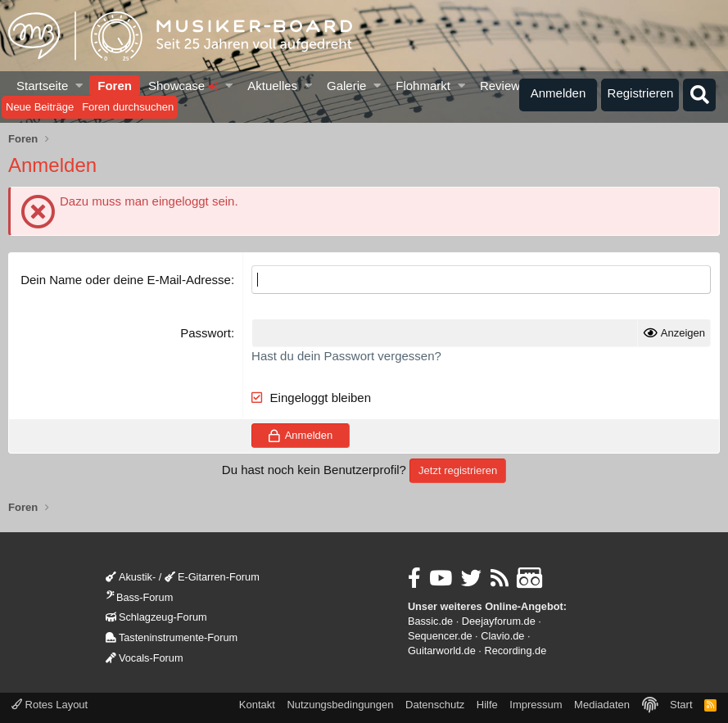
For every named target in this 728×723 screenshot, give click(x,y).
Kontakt (257, 705)
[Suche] (699, 95)
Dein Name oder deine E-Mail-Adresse (126, 280)
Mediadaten (602, 705)
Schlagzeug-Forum (156, 617)
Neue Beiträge (40, 107)
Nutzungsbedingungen (340, 705)
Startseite (42, 86)
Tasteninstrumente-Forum (172, 637)
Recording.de (515, 651)
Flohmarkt (423, 86)
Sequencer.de (440, 636)
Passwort (206, 333)
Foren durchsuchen (128, 107)
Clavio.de (502, 636)
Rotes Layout (50, 705)
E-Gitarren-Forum (212, 577)
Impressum (536, 705)
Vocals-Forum (145, 658)
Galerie (346, 86)
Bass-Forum (139, 597)
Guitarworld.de (442, 651)
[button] (80, 86)
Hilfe (487, 705)
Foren (115, 86)
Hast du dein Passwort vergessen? (346, 356)
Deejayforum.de (499, 621)
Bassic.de (430, 621)
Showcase (183, 86)
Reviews (503, 86)
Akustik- (131, 577)
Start (681, 705)
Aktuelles (272, 86)
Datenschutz (435, 705)
